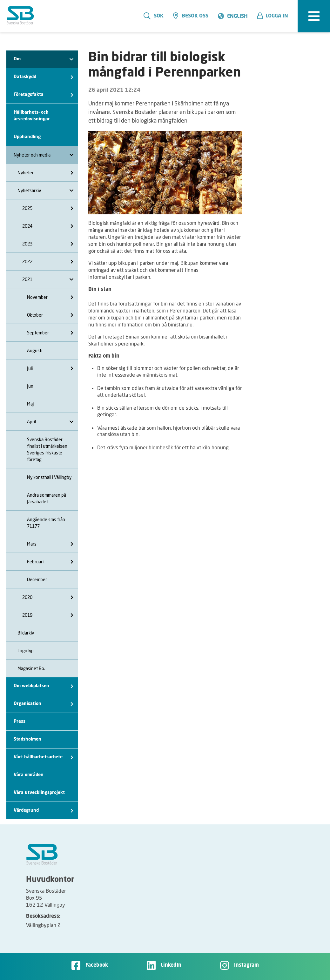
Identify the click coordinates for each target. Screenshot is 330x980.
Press (20, 722)
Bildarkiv (26, 633)
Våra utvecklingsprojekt (39, 793)
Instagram (246, 965)
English (237, 17)
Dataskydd (44, 77)
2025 (48, 208)
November (50, 297)
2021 (48, 279)
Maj (30, 404)
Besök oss (191, 16)
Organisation (44, 704)
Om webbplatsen (44, 686)
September (50, 333)
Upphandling (27, 137)
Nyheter (45, 173)
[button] (275, 16)
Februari (50, 562)
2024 (48, 226)
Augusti (35, 350)
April (50, 422)
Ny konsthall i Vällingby (49, 477)
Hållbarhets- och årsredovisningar (32, 116)
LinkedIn (171, 965)
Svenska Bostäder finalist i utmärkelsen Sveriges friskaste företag (47, 449)
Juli (50, 368)
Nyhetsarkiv (45, 190)
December (37, 579)
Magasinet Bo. (31, 668)
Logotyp (26, 651)
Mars (50, 544)
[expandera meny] (314, 16)
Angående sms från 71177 (46, 523)
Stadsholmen (27, 739)
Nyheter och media (44, 155)
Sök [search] (154, 16)
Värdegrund (44, 811)
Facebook (97, 965)
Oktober (50, 315)
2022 (48, 262)
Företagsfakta (44, 95)
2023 (48, 244)
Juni (31, 386)
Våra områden (29, 775)
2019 (48, 615)
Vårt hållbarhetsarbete (44, 757)
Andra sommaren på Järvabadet (47, 498)
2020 (48, 597)
